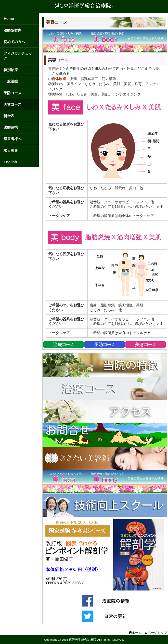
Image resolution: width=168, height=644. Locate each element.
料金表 (9, 116)
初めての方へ (14, 42)
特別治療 (11, 70)
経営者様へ (12, 139)
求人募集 (11, 150)
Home (9, 19)
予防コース (12, 93)
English (10, 162)
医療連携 (11, 127)
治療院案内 (12, 30)
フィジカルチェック (18, 56)
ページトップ (157, 633)
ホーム (137, 633)
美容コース (12, 104)
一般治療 (11, 81)
